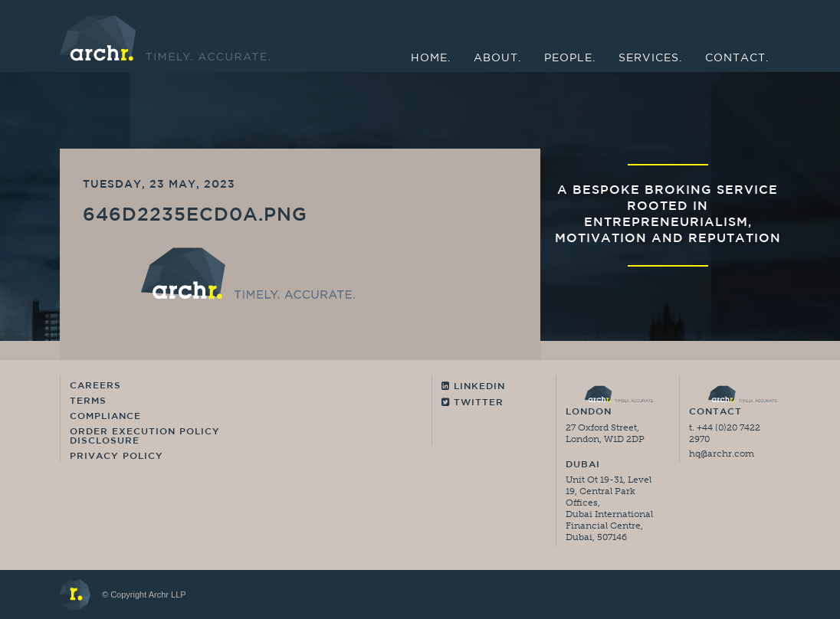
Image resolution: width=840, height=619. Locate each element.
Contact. (737, 59)
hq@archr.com (722, 454)
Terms (88, 401)
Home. (431, 59)
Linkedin (473, 386)
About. (497, 59)
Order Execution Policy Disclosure (145, 437)
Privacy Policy (116, 457)
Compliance (105, 417)
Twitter (472, 403)
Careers (95, 386)
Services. (650, 59)
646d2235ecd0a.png (195, 216)
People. (570, 59)
